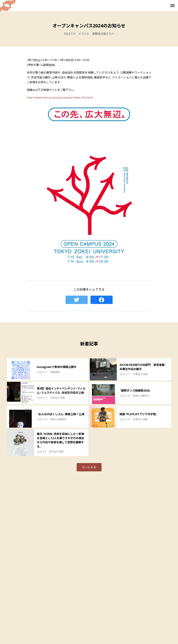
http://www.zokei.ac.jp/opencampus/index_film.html (60, 98)
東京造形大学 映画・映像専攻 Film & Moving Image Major (89, 6)
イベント (84, 34)
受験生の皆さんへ (103, 34)
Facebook (102, 300)
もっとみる (89, 467)
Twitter (77, 300)
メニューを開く (172, 6)
